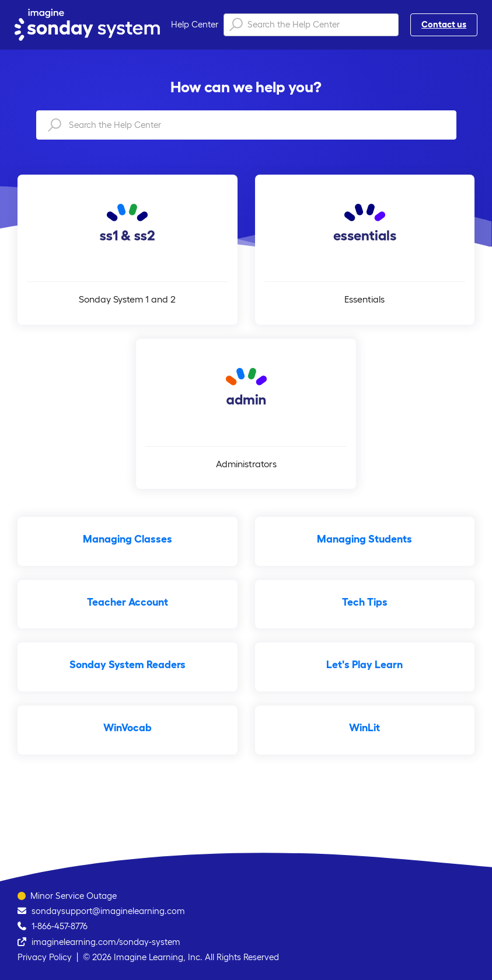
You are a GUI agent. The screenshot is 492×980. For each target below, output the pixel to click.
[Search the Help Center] (311, 25)
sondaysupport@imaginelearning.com (108, 911)
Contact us (444, 24)
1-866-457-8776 (60, 926)
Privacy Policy (45, 957)
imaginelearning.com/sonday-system (106, 942)
